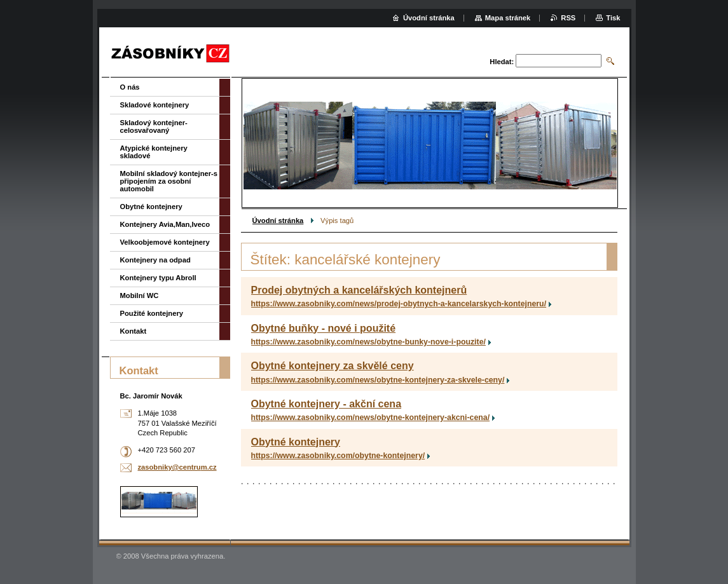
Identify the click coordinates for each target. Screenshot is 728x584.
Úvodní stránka (278, 221)
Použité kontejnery (152, 313)
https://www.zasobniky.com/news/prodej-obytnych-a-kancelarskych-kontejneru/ (399, 304)
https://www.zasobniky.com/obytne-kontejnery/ (338, 456)
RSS (568, 18)
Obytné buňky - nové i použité (324, 328)
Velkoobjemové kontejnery (165, 242)
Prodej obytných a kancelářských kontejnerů (359, 290)
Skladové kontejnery (155, 105)
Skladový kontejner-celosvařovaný (154, 126)
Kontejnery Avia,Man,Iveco (165, 224)
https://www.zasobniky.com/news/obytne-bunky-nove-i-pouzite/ (368, 342)
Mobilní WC (140, 295)
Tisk (613, 18)
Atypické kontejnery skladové (154, 152)
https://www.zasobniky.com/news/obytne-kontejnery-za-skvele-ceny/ (378, 380)
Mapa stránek (508, 18)
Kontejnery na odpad (155, 260)
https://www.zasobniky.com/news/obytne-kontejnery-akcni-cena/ (371, 418)
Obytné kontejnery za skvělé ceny (333, 366)
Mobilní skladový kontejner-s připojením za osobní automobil (169, 181)
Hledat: (502, 62)
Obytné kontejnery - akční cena (326, 404)
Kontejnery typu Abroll (158, 278)
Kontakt (134, 331)
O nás (130, 87)
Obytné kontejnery (296, 442)
